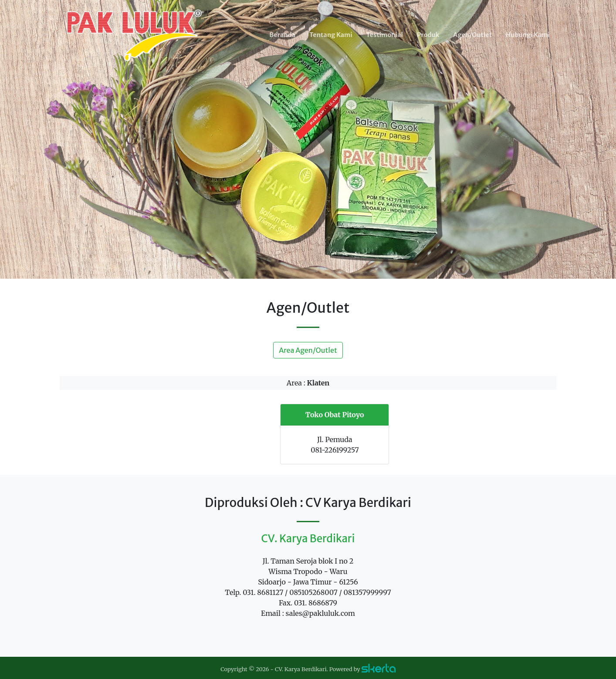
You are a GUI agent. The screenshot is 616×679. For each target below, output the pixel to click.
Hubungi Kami (528, 35)
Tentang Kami (331, 35)
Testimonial (385, 35)
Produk (428, 35)
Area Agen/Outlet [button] (308, 350)
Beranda (282, 35)
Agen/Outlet (472, 35)
